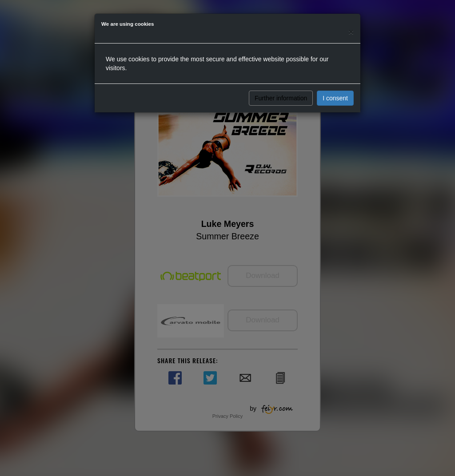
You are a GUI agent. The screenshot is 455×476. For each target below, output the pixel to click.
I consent (335, 98)
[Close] (351, 32)
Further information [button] (281, 98)
